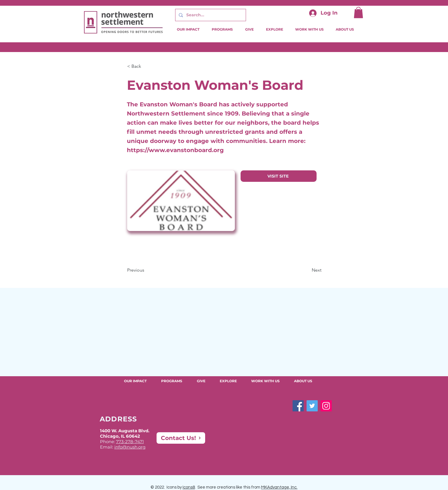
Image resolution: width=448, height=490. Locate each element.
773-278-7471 (130, 442)
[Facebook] (298, 406)
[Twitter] (312, 406)
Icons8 (189, 487)
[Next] (307, 270)
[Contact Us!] (181, 438)
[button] (358, 12)
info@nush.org (130, 447)
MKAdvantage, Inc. (279, 487)
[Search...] (210, 15)
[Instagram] (326, 406)
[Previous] (146, 270)
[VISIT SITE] (279, 176)
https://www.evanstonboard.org (175, 150)
